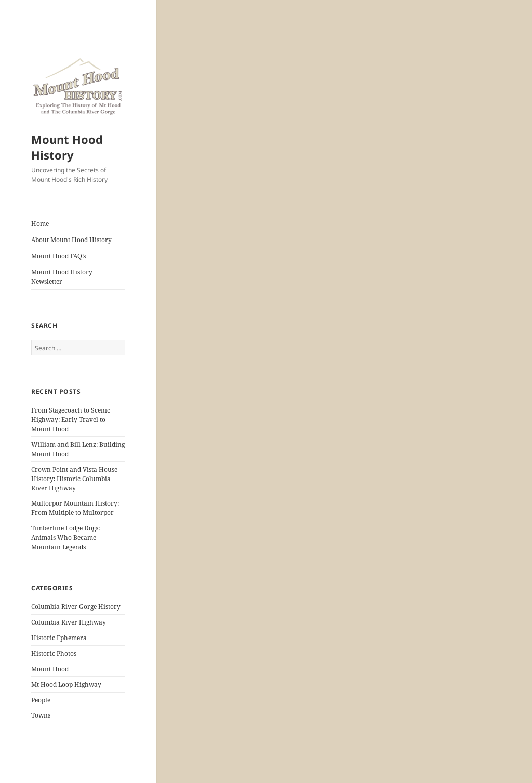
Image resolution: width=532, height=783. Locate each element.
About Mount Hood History (71, 240)
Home (40, 224)
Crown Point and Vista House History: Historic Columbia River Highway (74, 479)
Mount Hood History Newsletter (62, 277)
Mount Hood (50, 669)
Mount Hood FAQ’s (58, 256)
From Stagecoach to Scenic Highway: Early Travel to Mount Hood (71, 420)
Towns (41, 715)
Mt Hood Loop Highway (66, 685)
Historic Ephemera (59, 638)
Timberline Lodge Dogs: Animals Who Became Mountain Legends (65, 538)
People (41, 700)
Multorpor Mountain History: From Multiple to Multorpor (75, 508)
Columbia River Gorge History (76, 607)
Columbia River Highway (69, 622)
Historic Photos (54, 653)
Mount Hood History (67, 147)
